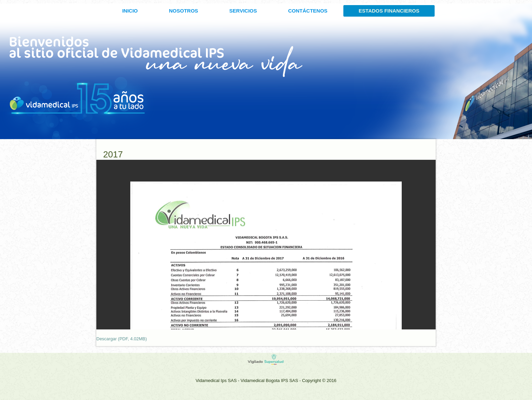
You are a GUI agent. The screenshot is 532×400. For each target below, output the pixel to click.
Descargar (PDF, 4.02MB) (122, 339)
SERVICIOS (243, 11)
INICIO (130, 11)
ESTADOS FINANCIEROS (389, 11)
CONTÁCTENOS (308, 11)
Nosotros (184, 11)
